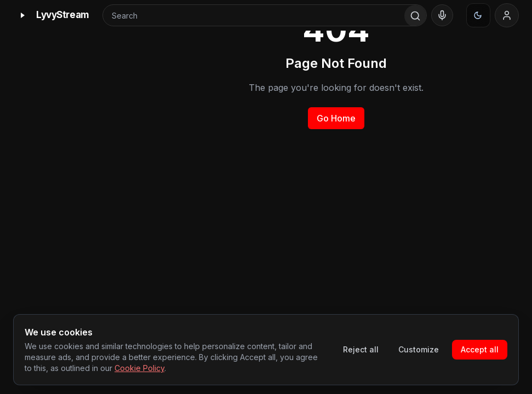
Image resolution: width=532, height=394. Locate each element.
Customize (419, 349)
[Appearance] (478, 15)
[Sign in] (507, 15)
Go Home (336, 118)
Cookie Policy (139, 368)
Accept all (480, 349)
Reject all (361, 349)
